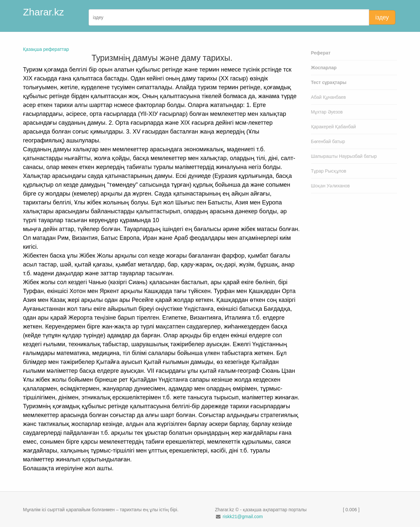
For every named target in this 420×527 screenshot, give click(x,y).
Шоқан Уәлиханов (331, 186)
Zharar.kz (43, 12)
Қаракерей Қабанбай (334, 127)
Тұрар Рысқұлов (329, 171)
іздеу (382, 17)
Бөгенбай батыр (328, 141)
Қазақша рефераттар (46, 49)
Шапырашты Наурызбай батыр (344, 156)
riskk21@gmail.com (242, 516)
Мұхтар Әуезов (327, 112)
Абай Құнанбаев (329, 97)
